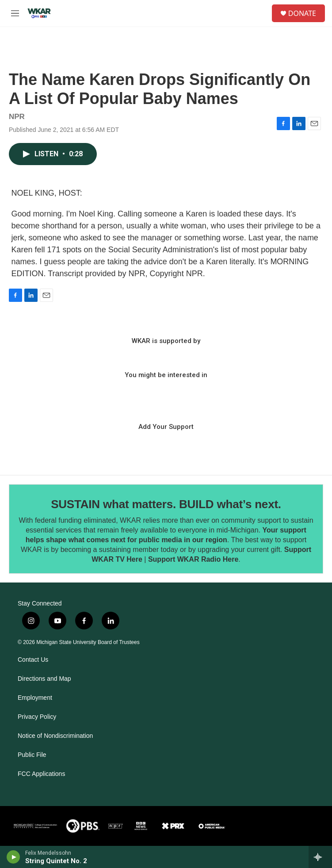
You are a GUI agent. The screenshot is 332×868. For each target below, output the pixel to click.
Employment (35, 698)
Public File (32, 755)
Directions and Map (44, 679)
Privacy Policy (37, 717)
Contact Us (33, 660)
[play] (13, 857)
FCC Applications (41, 774)
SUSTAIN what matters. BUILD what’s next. (166, 504)
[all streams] (320, 857)
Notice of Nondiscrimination (55, 736)
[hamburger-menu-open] (15, 13)
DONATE (302, 13)
